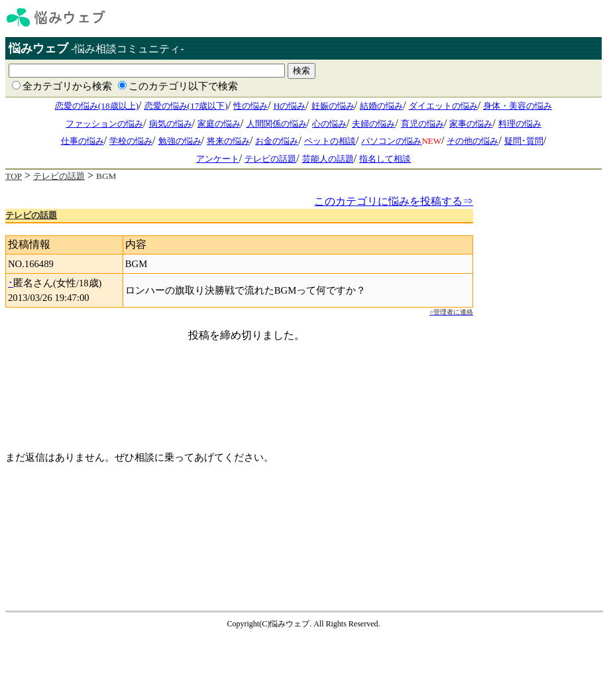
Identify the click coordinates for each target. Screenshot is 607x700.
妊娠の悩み (333, 106)
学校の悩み (131, 141)
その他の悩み (472, 141)
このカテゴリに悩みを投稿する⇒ (394, 201)
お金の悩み (277, 141)
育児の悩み (422, 124)
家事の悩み (471, 124)
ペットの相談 (330, 141)
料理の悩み (520, 124)
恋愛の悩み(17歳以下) (186, 106)
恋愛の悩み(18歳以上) (97, 106)
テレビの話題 (270, 159)
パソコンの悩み (391, 141)
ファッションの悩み (104, 124)
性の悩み (250, 106)
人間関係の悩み (277, 124)
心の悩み (329, 124)
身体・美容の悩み (518, 106)
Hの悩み (290, 106)
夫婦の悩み (373, 124)
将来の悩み (228, 141)
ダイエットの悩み (443, 106)
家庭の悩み (219, 124)
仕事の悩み (83, 141)
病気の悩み (171, 124)
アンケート (218, 159)
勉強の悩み (180, 141)
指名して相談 (385, 159)
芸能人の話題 (328, 159)
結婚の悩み (381, 106)
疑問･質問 (524, 141)
